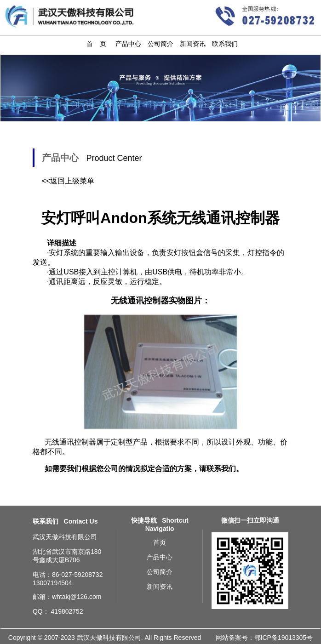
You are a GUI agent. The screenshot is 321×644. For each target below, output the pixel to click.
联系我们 (225, 44)
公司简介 (160, 44)
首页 (160, 542)
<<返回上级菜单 (68, 181)
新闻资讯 (193, 44)
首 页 (97, 44)
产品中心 (128, 44)
